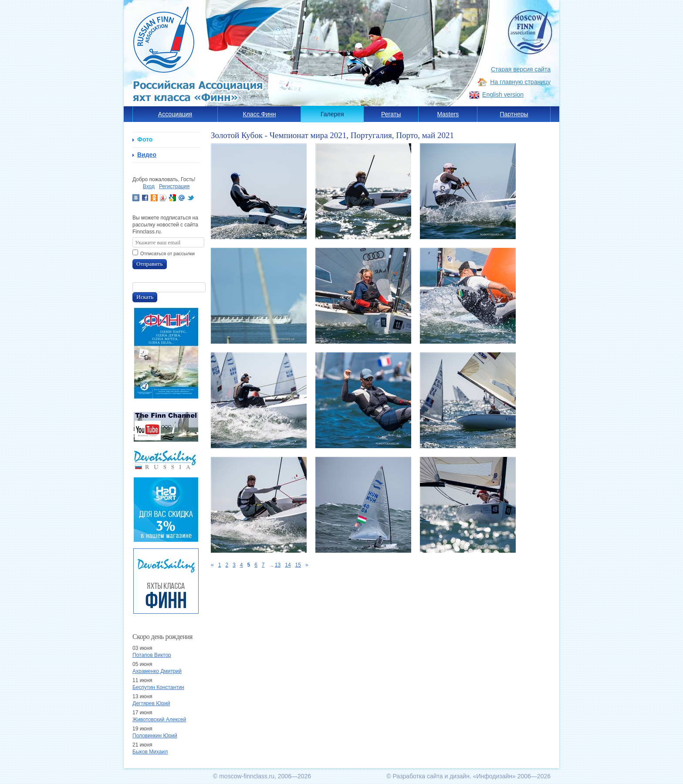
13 (278, 565)
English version (503, 95)
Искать (145, 297)
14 (288, 565)
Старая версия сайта (521, 69)
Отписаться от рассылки (167, 253)
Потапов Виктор (152, 655)
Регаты (391, 114)
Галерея (332, 114)
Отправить (150, 264)
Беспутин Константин (158, 687)
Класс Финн (260, 114)
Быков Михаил (150, 752)
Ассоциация (175, 114)
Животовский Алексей (159, 720)
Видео (147, 155)
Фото (145, 139)
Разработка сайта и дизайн (431, 776)
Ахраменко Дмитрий (157, 671)
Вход (149, 186)
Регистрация (174, 186)
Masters (448, 114)
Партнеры (514, 114)
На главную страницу (520, 82)
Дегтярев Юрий (151, 703)
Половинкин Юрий (155, 736)
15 (298, 565)
